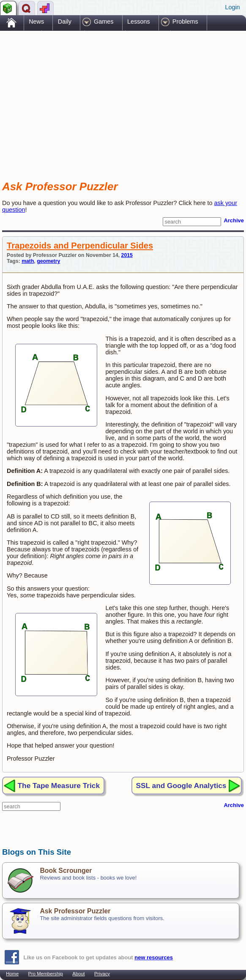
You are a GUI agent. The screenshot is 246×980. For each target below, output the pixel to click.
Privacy (102, 974)
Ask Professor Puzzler (75, 911)
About (78, 974)
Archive (234, 220)
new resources (154, 957)
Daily (65, 22)
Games (104, 22)
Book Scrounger (66, 871)
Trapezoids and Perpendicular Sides (80, 246)
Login (232, 7)
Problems (185, 22)
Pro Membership (46, 974)
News (36, 22)
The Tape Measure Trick (59, 786)
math (28, 261)
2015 (127, 255)
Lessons (139, 22)
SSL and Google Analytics (181, 786)
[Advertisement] (101, 98)
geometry (48, 261)
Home (12, 974)
